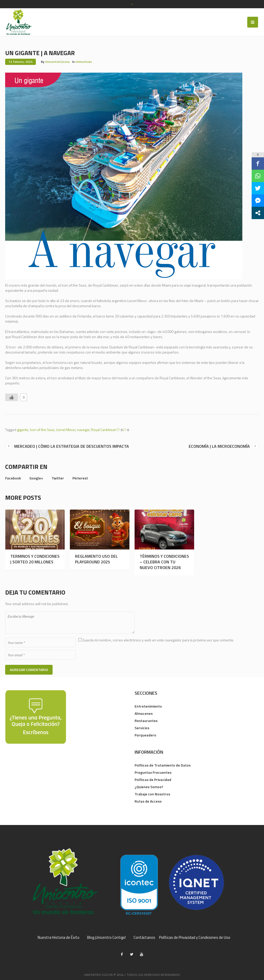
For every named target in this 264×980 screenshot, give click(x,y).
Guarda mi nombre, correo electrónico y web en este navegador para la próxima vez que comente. (158, 640)
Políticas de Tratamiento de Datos (163, 765)
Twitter (58, 478)
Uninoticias (84, 62)
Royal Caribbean (104, 430)
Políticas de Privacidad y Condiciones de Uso (195, 938)
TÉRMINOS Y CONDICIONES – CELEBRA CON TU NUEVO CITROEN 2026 (164, 562)
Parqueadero (145, 735)
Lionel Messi (66, 430)
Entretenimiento (148, 706)
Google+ (36, 478)
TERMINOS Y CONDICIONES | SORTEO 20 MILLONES (35, 559)
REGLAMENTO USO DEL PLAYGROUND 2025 (96, 559)
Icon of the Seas (42, 430)
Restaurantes (146, 721)
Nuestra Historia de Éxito (59, 938)
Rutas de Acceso (148, 801)
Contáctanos (144, 938)
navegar (83, 430)
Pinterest (80, 478)
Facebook (13, 478)
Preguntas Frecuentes (153, 772)
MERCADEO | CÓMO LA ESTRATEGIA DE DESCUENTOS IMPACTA (72, 446)
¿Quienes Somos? (149, 787)
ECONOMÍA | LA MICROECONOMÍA (219, 446)
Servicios (142, 728)
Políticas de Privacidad (153, 780)
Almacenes (144, 713)
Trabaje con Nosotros (152, 794)
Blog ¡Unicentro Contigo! (106, 938)
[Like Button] (12, 397)
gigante (23, 430)
